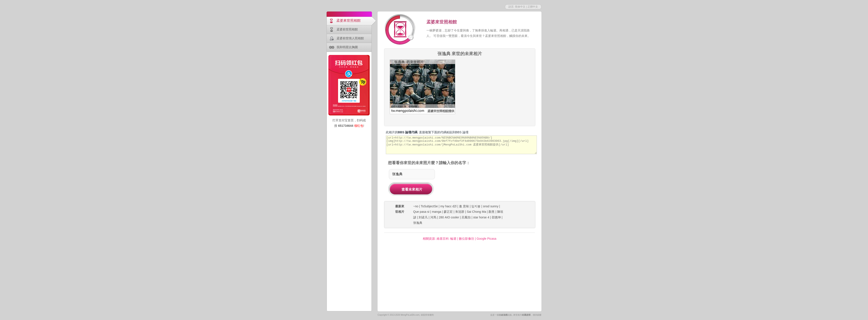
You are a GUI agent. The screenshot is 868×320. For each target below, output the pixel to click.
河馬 (433, 217)
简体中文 (520, 7)
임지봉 (476, 206)
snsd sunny (491, 206)
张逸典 (418, 223)
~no (416, 206)
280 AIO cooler (449, 217)
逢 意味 (464, 206)
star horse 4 (481, 217)
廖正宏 (448, 212)
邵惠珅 (496, 217)
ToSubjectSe (429, 206)
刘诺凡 (423, 217)
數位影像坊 (467, 239)
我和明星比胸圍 (347, 47)
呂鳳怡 (466, 217)
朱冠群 (460, 212)
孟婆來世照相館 (349, 21)
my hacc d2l (448, 206)
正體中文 (533, 7)
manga (436, 212)
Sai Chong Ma (476, 212)
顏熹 (492, 212)
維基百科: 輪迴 (447, 239)
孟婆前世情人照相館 (350, 38)
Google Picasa (486, 239)
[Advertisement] (497, 87)
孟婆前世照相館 (347, 29)
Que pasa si (421, 212)
